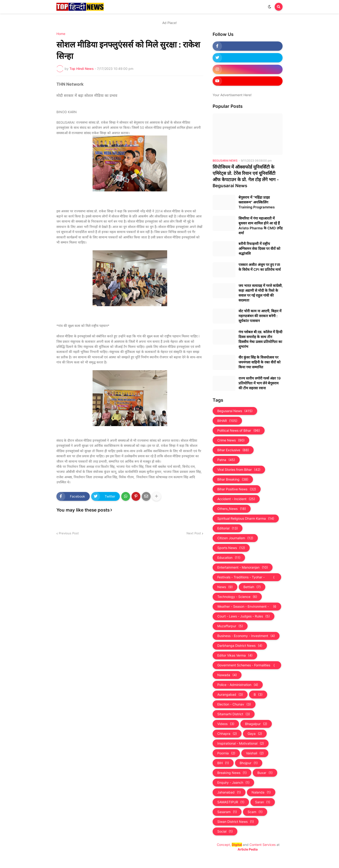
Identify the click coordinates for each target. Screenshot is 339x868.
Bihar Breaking (233, 479)
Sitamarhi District (234, 714)
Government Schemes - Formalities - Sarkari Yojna (247, 665)
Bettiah (252, 587)
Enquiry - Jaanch (233, 783)
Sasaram (227, 812)
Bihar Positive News (237, 489)
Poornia (226, 753)
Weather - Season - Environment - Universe (247, 607)
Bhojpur (249, 763)
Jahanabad (229, 792)
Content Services (263, 845)
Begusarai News (235, 411)
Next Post (194, 533)
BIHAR (227, 421)
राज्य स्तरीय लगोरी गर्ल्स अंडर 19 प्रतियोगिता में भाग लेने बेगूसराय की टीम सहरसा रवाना (260, 383)
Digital (237, 845)
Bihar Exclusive (233, 450)
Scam (255, 812)
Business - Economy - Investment (246, 636)
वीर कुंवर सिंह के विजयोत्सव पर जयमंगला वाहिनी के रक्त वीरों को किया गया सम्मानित (259, 362)
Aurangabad (230, 695)
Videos (226, 724)
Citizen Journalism (235, 538)
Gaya (255, 734)
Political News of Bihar (239, 431)
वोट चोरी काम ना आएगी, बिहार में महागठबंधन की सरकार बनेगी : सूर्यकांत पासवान (260, 316)
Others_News (232, 509)
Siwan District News (236, 822)
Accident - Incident (236, 499)
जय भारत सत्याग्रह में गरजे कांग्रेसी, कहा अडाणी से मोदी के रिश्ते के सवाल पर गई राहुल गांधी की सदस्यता (261, 293)
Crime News (231, 440)
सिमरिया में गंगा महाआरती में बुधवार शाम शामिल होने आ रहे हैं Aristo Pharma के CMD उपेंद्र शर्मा (261, 226)
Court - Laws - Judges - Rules (244, 616)
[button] (270, 7)
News (225, 587)
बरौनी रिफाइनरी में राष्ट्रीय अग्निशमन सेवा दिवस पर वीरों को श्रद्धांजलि (259, 249)
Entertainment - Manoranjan (243, 567)
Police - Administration (238, 685)
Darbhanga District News (240, 646)
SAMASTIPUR (231, 802)
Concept (223, 845)
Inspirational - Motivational (241, 743)
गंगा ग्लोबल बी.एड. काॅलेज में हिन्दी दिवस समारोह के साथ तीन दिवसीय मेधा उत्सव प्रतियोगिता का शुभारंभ (260, 339)
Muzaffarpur (230, 626)
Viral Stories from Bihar (239, 470)
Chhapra (227, 734)
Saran (263, 802)
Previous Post (69, 533)
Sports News (231, 548)
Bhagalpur (256, 724)
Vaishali (255, 753)
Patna (226, 460)
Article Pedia (248, 849)
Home (61, 34)
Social (225, 831)
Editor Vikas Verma (235, 655)
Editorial (228, 528)
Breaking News (232, 773)
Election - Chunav (234, 704)
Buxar (265, 773)
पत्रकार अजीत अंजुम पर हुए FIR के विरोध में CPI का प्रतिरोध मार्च (260, 267)
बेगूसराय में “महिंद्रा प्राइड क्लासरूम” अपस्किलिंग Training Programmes (257, 202)
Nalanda (261, 792)
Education (229, 558)
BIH (223, 763)
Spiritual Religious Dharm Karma (246, 519)
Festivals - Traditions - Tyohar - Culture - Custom (247, 577)
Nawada (227, 675)
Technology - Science (237, 597)
